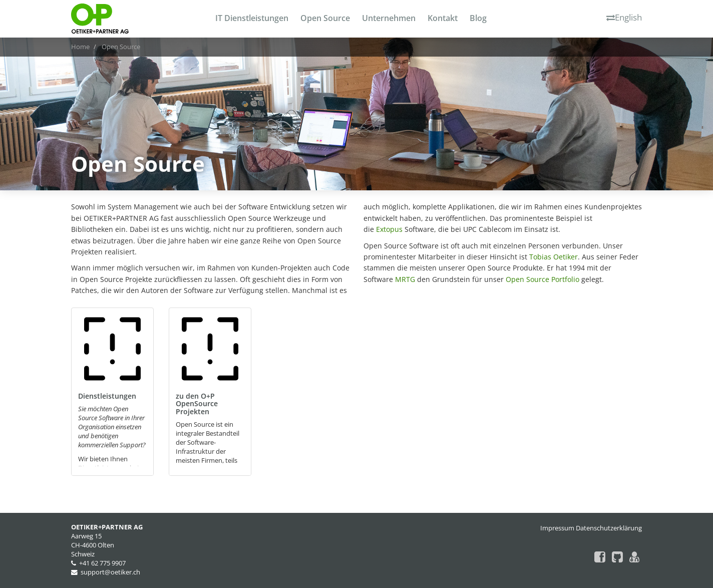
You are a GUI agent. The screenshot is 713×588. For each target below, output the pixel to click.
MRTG (405, 279)
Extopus (389, 229)
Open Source (325, 18)
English (624, 17)
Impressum (557, 528)
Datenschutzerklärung (609, 528)
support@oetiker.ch (110, 572)
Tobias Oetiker (554, 257)
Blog (478, 18)
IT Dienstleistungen (252, 18)
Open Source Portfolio (543, 279)
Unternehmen (389, 18)
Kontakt (443, 18)
